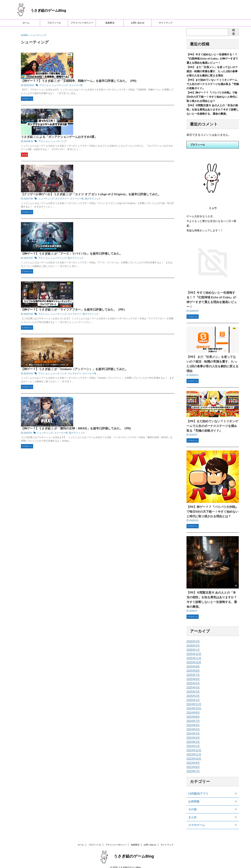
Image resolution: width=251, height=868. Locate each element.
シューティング (113, 64)
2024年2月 (192, 738)
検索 (234, 32)
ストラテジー (115, 136)
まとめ (192, 813)
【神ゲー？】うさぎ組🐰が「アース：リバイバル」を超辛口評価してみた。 (124, 162)
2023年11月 (193, 750)
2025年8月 (192, 666)
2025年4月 (192, 683)
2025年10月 (193, 658)
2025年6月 (192, 675)
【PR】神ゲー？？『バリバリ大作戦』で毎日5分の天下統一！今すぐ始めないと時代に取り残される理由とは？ (212, 100)
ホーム (26, 23)
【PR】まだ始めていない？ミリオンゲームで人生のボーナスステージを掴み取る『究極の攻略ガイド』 (212, 87)
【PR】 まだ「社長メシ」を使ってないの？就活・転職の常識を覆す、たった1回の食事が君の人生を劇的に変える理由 (212, 73)
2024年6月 (192, 721)
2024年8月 (192, 713)
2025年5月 (192, 679)
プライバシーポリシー (82, 23)
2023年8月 (192, 763)
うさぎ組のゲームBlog (48, 10)
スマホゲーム (196, 821)
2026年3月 (192, 637)
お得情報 (193, 797)
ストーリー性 (128, 64)
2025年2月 (192, 692)
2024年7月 (192, 717)
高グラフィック (144, 136)
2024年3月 (192, 733)
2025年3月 (192, 687)
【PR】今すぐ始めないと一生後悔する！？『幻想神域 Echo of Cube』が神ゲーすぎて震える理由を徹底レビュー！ (213, 59)
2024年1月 (192, 742)
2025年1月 (192, 696)
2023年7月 (192, 767)
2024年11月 (193, 700)
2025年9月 (192, 662)
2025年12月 (193, 650)
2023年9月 (192, 759)
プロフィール (54, 23)
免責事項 (110, 23)
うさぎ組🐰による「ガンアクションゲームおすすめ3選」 (112, 93)
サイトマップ (166, 23)
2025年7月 (192, 671)
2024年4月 (192, 729)
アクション (100, 64)
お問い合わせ (138, 23)
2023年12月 (193, 746)
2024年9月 (192, 708)
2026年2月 (192, 641)
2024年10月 (193, 704)
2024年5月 (192, 725)
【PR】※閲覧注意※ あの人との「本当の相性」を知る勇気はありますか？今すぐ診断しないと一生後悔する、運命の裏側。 (212, 598)
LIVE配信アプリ (197, 789)
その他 (192, 805)
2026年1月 (192, 646)
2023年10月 (193, 754)
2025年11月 (193, 654)
